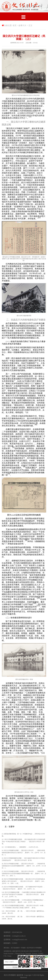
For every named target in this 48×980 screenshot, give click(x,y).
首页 (15, 25)
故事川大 (22, 25)
